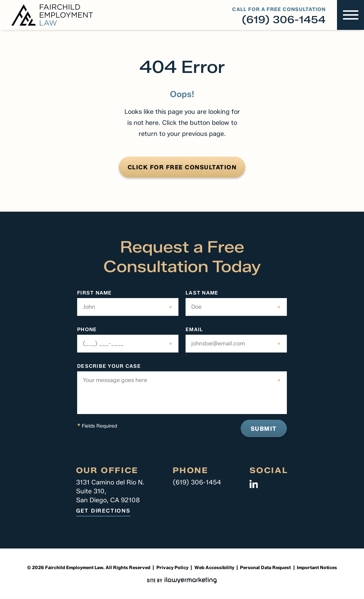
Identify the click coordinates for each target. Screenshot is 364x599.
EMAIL (194, 331)
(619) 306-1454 (284, 20)
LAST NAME (202, 294)
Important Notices (317, 569)
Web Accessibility (214, 569)
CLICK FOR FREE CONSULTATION (182, 168)
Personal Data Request (265, 569)
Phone (87, 331)
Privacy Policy (172, 569)
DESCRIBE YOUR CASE (109, 367)
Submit (263, 430)
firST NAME (95, 294)
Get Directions (103, 512)
